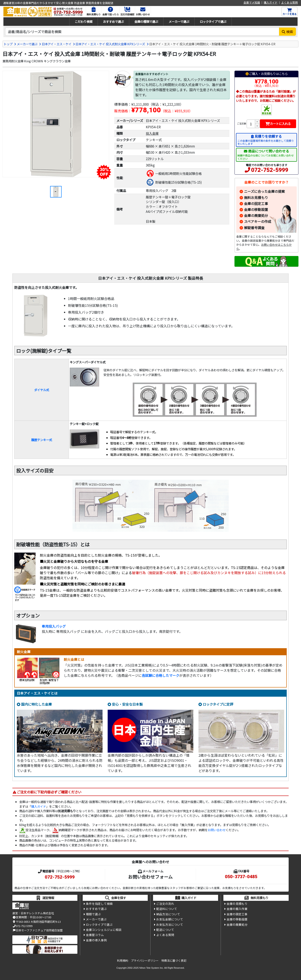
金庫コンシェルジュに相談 (104, 930)
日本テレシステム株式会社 (37, 913)
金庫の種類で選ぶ (146, 21)
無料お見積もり (256, 197)
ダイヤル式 (42, 390)
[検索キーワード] (142, 32)
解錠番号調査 (254, 228)
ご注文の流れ (165, 904)
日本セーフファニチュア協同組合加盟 (38, 930)
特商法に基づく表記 (174, 960)
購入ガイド (271, 3)
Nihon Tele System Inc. (152, 968)
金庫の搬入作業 (237, 909)
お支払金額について (170, 919)
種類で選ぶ (93, 914)
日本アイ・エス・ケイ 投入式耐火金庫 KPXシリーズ (110, 44)
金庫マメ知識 (252, 3)
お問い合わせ (217, 830)
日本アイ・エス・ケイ (57, 44)
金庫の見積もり (237, 904)
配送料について (167, 909)
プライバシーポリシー (145, 960)
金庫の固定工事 (256, 203)
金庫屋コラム (95, 935)
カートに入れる (278, 124)
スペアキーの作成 (258, 221)
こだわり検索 (84, 21)
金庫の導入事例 (96, 940)
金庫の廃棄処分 (256, 215)
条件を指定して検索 (99, 904)
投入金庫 (152, 133)
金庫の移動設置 (256, 209)
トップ (8, 44)
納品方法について (168, 914)
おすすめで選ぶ (113, 21)
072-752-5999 (270, 170)
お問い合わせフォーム (150, 877)
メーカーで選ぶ (179, 21)
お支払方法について (170, 924)
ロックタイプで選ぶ (213, 21)
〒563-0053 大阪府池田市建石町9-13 (37, 922)
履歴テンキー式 (42, 440)
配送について (165, 930)
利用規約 (123, 960)
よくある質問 (289, 3)
